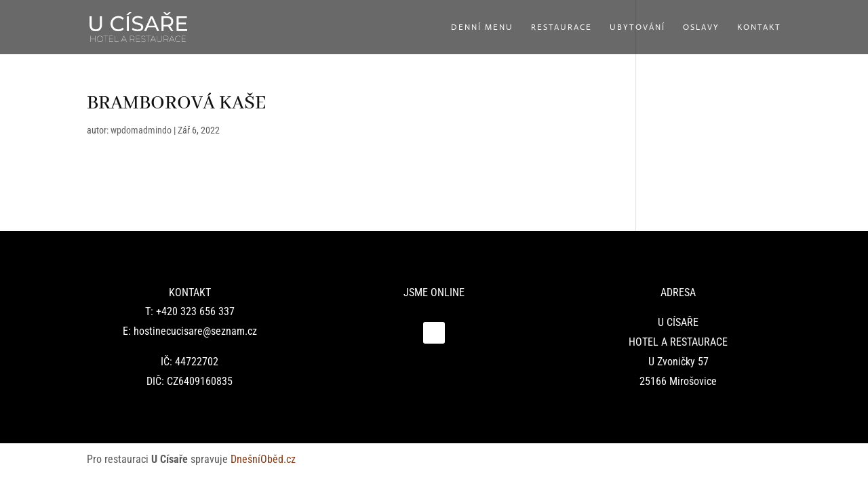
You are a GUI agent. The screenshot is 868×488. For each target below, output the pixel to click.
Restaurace (561, 27)
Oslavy (701, 27)
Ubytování (637, 27)
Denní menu (482, 27)
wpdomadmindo (141, 130)
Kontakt (759, 27)
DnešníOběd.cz (264, 459)
